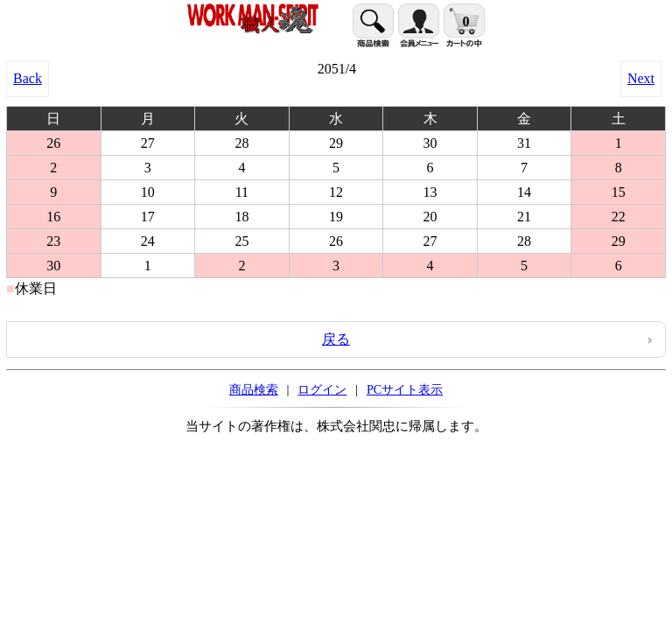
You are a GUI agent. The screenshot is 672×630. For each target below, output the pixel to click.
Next (641, 78)
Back (28, 78)
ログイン (322, 389)
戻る (336, 339)
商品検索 (254, 389)
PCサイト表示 (405, 389)
